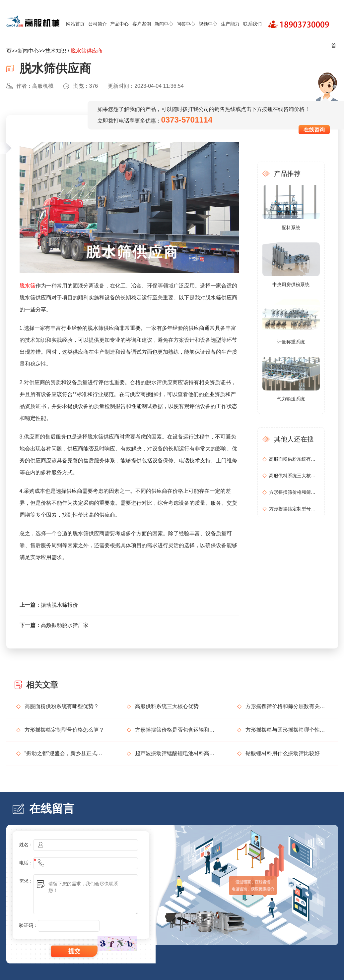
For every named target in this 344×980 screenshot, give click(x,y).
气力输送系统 (291, 399)
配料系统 (291, 228)
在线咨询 (314, 130)
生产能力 (230, 24)
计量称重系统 (291, 342)
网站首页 (75, 24)
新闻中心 (164, 24)
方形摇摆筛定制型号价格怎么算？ (294, 509)
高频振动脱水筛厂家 (65, 625)
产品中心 (119, 24)
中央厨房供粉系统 (291, 284)
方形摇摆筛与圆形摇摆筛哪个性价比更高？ (287, 730)
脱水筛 (28, 286)
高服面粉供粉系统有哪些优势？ (294, 459)
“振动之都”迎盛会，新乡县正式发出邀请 (66, 753)
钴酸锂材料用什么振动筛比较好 (283, 753)
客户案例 (142, 24)
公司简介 (98, 24)
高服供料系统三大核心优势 (294, 476)
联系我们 (252, 24)
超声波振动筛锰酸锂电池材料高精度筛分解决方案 (176, 753)
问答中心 (186, 24)
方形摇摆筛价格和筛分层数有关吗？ (294, 492)
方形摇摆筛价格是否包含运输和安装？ (176, 730)
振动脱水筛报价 (59, 605)
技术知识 (56, 51)
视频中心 (208, 24)
